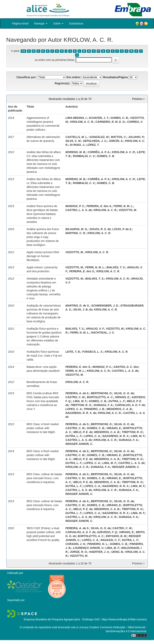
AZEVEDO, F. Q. (107, 532)
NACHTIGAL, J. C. (103, 333)
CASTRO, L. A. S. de (79, 210)
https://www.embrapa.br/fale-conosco (124, 619)
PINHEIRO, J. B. (95, 409)
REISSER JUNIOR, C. (79, 444)
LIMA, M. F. (80, 401)
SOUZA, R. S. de (100, 229)
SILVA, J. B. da (83, 309)
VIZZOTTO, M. (128, 210)
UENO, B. (117, 552)
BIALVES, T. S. (116, 267)
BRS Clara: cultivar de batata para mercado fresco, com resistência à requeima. (44, 478)
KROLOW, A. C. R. (82, 122)
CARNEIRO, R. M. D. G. (110, 122)
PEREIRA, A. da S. (77, 393)
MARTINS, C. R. (76, 233)
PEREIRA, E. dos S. (99, 206)
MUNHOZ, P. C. (75, 206)
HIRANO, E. (123, 397)
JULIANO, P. (136, 137)
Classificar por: (27, 77)
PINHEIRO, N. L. (98, 544)
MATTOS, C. (119, 137)
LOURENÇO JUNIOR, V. (88, 548)
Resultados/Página (115, 77)
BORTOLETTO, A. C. (100, 397)
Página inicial (20, 23)
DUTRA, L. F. (117, 401)
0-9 (23, 51)
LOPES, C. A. (74, 409)
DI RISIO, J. (77, 145)
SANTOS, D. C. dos (126, 367)
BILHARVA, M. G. (77, 229)
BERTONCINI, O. (102, 393)
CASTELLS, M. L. (77, 137)
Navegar (41, 23)
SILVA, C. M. (73, 141)
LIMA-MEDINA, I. (76, 118)
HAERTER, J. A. (99, 552)
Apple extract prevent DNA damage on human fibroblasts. (43, 256)
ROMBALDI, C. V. (84, 156)
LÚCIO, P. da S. (122, 229)
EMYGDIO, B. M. (116, 536)
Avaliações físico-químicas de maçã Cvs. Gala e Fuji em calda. (44, 356)
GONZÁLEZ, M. (99, 137)
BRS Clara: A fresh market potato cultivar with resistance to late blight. (43, 428)
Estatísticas (76, 23)
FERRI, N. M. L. (123, 206)
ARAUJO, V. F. (95, 329)
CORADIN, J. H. (76, 544)
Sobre (58, 23)
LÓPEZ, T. (93, 145)
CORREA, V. (135, 122)
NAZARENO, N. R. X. (116, 436)
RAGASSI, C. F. (110, 540)
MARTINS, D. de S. (78, 306)
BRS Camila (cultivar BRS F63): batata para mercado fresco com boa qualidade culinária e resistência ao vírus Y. (43, 401)
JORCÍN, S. (116, 141)
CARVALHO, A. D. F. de (130, 405)
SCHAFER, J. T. (99, 118)
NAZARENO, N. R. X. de (81, 413)
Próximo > (138, 99)
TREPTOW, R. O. (81, 405)
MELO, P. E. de (83, 432)
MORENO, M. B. (76, 152)
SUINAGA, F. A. (103, 405)
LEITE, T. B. (73, 352)
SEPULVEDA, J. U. (95, 141)
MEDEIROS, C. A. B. (119, 409)
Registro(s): (62, 83)
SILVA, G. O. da (124, 393)
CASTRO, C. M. (75, 397)
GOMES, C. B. (120, 118)
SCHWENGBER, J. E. (105, 306)
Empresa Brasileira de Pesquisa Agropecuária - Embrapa (59, 619)
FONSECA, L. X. (93, 352)
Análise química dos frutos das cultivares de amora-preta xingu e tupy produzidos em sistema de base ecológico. (43, 237)
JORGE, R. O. (79, 552)
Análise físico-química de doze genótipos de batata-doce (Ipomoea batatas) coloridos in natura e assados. (42, 214)
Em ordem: (74, 77)
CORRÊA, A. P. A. (99, 152)
